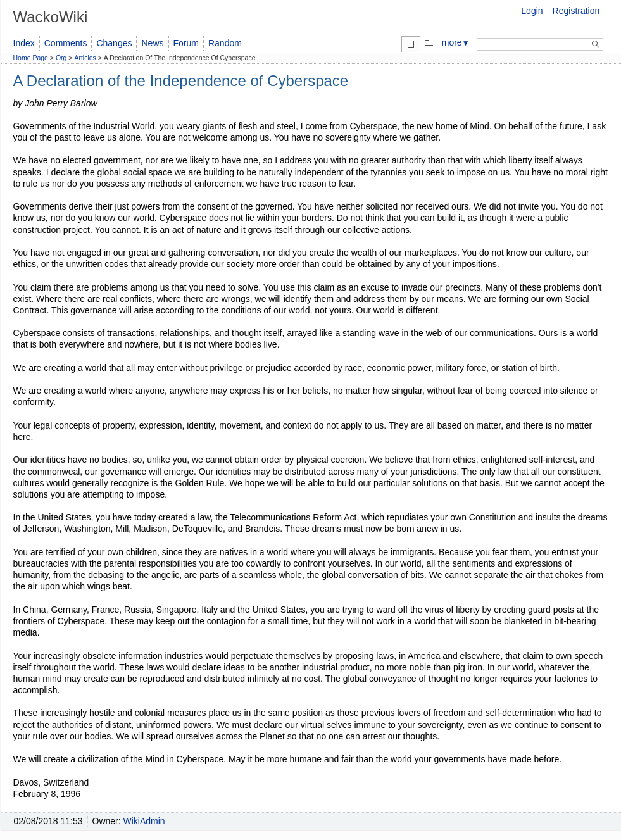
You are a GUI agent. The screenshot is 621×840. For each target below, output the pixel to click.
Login (532, 11)
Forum (186, 43)
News (152, 43)
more (456, 42)
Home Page (31, 58)
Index (24, 43)
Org (61, 58)
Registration (576, 11)
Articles (85, 58)
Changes (114, 43)
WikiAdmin (144, 821)
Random (225, 43)
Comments (66, 43)
